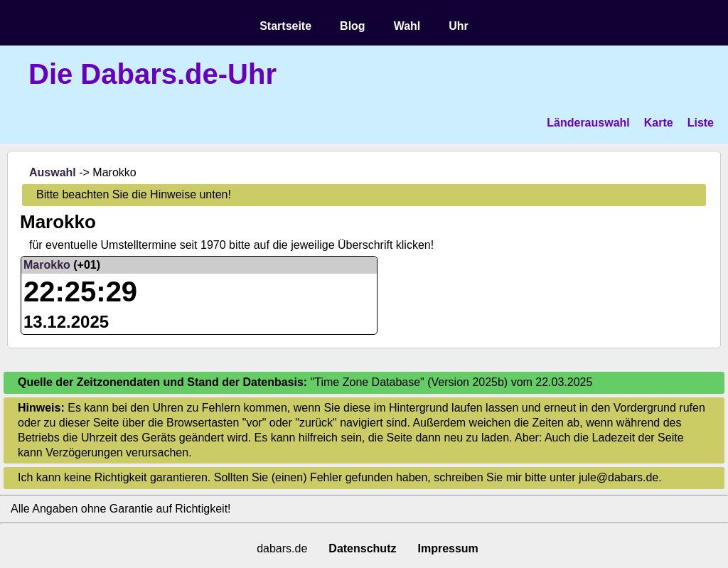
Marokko (47, 265)
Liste (701, 123)
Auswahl (53, 172)
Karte (659, 123)
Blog (353, 26)
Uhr (459, 26)
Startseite (285, 26)
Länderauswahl (588, 123)
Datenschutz (362, 548)
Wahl (407, 26)
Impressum (448, 548)
